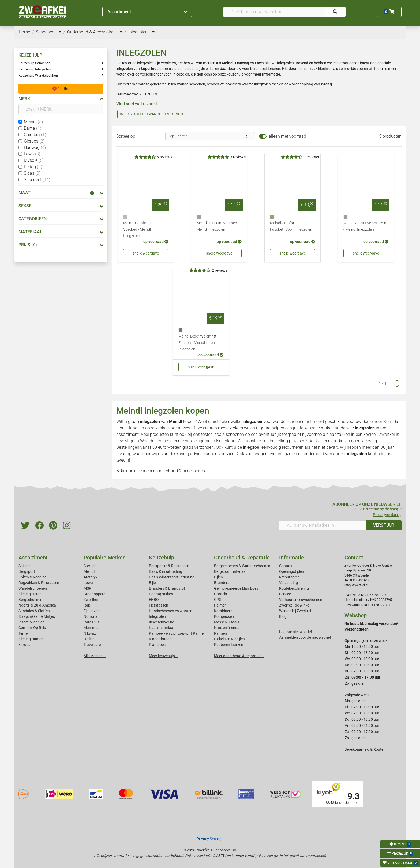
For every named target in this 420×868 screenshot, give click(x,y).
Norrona (91, 616)
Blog (283, 616)
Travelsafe (92, 645)
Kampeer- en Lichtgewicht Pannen (177, 633)
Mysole (34, 160)
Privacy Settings (210, 839)
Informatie (292, 558)
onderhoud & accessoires (181, 471)
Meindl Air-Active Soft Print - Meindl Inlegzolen (365, 226)
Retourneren (289, 577)
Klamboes (157, 645)
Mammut (91, 628)
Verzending (288, 583)
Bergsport (27, 571)
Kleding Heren (30, 594)
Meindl (33, 122)
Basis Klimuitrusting (166, 571)
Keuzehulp (162, 558)
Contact (286, 566)
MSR (87, 588)
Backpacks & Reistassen (169, 566)
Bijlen (153, 583)
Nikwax (90, 633)
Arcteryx (91, 577)
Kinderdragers (161, 639)
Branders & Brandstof (167, 588)
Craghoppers (94, 594)
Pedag (33, 167)
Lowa (32, 154)
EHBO (154, 600)
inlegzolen (287, 454)
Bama (33, 128)
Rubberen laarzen (229, 645)
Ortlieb (89, 639)
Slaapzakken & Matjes (37, 616)
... (58, 32)
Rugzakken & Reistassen (39, 583)
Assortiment (147, 12)
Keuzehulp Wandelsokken (38, 75)
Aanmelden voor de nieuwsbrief (305, 637)
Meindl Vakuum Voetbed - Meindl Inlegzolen (218, 226)
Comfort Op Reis (32, 628)
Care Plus (91, 622)
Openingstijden (292, 571)
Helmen (220, 605)
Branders (222, 583)
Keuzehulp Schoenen (34, 63)
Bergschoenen (30, 600)
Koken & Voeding (33, 577)
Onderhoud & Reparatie (242, 558)
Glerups (34, 141)
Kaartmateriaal (162, 628)
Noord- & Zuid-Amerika (37, 605)
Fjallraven (92, 611)
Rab (87, 605)
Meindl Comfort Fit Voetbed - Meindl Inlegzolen (139, 229)
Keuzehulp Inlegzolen (35, 69)
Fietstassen (159, 605)
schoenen (147, 471)
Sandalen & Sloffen (34, 611)
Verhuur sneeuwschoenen (301, 600)
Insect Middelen (31, 622)
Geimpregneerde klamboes (236, 588)
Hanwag (35, 147)
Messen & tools (227, 622)
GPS (218, 600)
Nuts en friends (227, 628)
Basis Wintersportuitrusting (172, 577)
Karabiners (223, 611)
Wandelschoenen (33, 588)
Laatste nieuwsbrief (296, 632)
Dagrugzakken (161, 594)
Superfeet (37, 180)
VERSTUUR (384, 525)
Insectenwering (162, 622)
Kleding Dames (31, 639)
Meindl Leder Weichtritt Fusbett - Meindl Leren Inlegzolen (197, 343)
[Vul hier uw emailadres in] (322, 525)
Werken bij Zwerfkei (295, 611)
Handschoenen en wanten (171, 611)
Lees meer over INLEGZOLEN (137, 94)
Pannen (220, 633)
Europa (25, 645)
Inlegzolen (157, 616)
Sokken (25, 566)
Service (285, 594)
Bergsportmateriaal (230, 571)
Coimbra (35, 135)
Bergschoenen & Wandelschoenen (242, 566)
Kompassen (224, 616)
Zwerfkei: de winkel (295, 605)
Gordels (220, 594)
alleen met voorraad (287, 136)
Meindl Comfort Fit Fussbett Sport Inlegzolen (291, 226)
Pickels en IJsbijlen (229, 639)
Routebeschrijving (294, 588)
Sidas (32, 173)
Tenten (24, 633)
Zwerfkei (91, 600)
